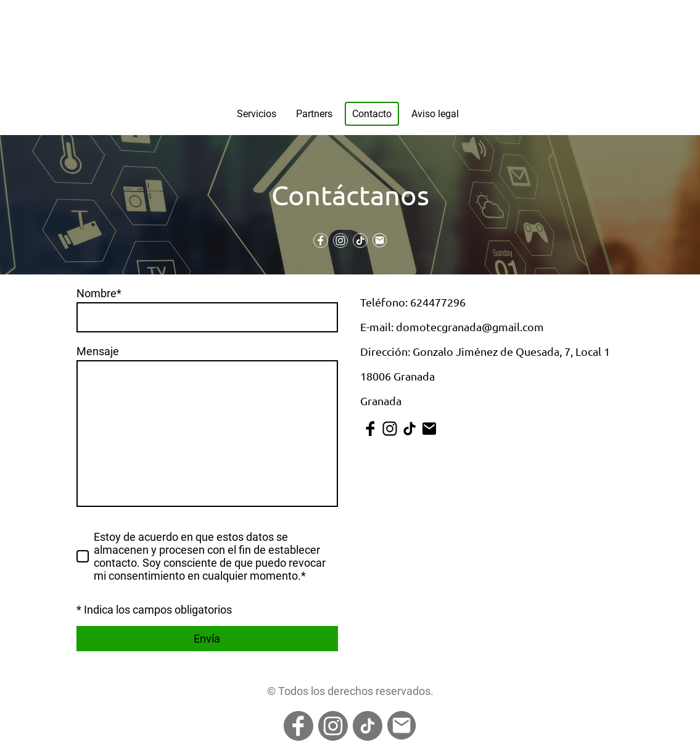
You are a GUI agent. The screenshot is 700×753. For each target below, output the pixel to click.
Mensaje (98, 351)
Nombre (99, 293)
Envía (207, 639)
